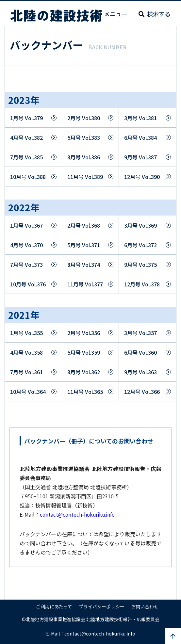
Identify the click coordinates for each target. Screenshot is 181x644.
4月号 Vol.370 (26, 245)
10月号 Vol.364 (28, 392)
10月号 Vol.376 (28, 284)
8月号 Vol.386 (84, 157)
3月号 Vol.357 (140, 333)
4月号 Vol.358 (26, 352)
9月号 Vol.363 (140, 372)
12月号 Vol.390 (142, 177)
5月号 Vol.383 (84, 137)
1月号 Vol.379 (26, 118)
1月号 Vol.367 (26, 225)
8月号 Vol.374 (84, 265)
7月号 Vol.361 (26, 372)
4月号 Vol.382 (26, 137)
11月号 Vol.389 (85, 177)
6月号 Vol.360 (140, 352)
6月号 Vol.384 (140, 137)
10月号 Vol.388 (28, 177)
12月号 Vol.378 (142, 284)
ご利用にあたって (54, 606)
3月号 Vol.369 (140, 225)
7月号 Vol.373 (26, 265)
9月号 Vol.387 (140, 157)
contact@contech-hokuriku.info (79, 514)
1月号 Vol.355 (26, 333)
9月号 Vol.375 (140, 265)
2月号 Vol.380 (84, 118)
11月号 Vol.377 (85, 284)
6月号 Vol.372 (140, 245)
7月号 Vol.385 (26, 157)
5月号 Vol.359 (84, 352)
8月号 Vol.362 (84, 372)
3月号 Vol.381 (140, 118)
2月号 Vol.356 (84, 333)
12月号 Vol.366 (142, 392)
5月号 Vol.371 (84, 245)
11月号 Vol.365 (85, 392)
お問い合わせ (145, 606)
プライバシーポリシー (102, 606)
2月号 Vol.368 (84, 225)
